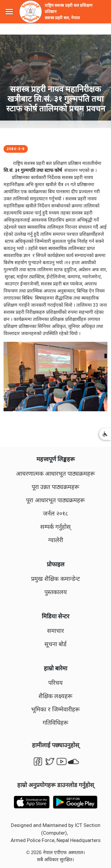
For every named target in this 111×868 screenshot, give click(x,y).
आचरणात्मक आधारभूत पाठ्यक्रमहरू (55, 474)
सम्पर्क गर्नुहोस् (56, 527)
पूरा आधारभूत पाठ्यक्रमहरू (55, 500)
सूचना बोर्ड (56, 644)
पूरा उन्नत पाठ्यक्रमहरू (55, 487)
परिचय (55, 683)
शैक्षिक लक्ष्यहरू (56, 696)
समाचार (55, 631)
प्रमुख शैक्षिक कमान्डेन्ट (55, 579)
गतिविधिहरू (55, 723)
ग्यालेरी (56, 540)
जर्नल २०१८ (56, 513)
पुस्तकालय (56, 592)
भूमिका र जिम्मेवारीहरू (55, 709)
